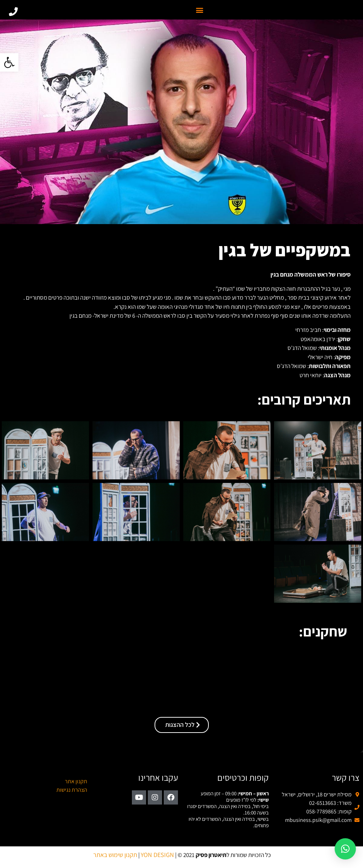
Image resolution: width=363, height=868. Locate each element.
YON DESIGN (157, 855)
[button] (9, 62)
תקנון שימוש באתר (115, 855)
